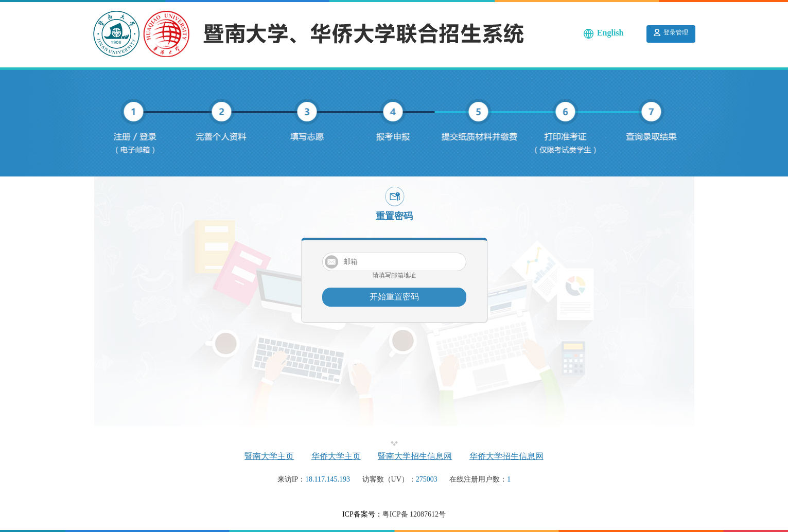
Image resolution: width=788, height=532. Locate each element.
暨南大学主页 (269, 456)
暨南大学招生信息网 (415, 456)
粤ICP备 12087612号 (414, 514)
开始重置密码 (394, 297)
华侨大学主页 (336, 456)
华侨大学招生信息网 (506, 456)
